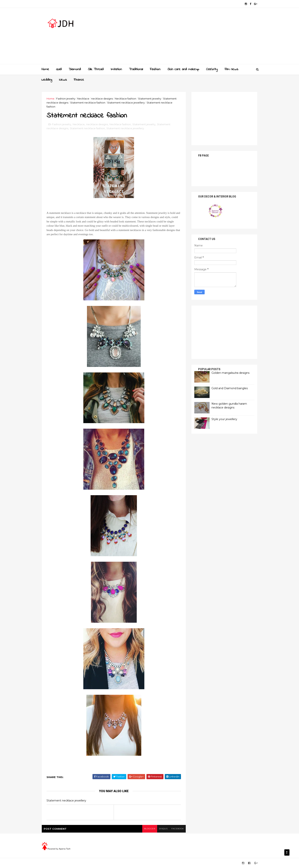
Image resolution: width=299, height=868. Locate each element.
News (63, 80)
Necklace (83, 99)
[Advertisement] (188, 37)
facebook (178, 829)
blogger (150, 829)
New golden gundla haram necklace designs (229, 406)
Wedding (47, 80)
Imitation (116, 69)
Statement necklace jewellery (126, 103)
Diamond (75, 69)
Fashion (155, 69)
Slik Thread (96, 69)
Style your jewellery (224, 419)
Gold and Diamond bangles (230, 388)
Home (45, 69)
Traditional (136, 69)
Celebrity (212, 69)
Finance (79, 80)
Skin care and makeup (183, 69)
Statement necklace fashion (88, 103)
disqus (163, 829)
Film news (231, 69)
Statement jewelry (150, 99)
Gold (59, 69)
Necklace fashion (125, 99)
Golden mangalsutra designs (230, 373)
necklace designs (102, 99)
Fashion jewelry (66, 99)
